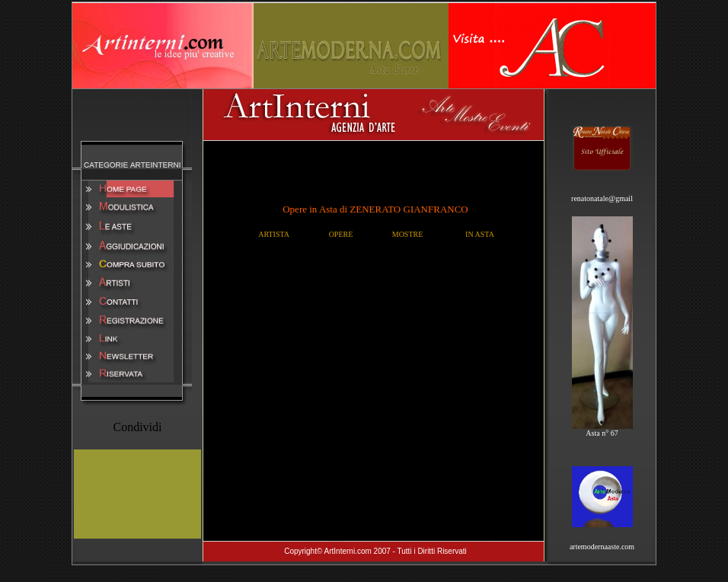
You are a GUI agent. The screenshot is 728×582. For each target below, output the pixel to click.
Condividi (137, 427)
